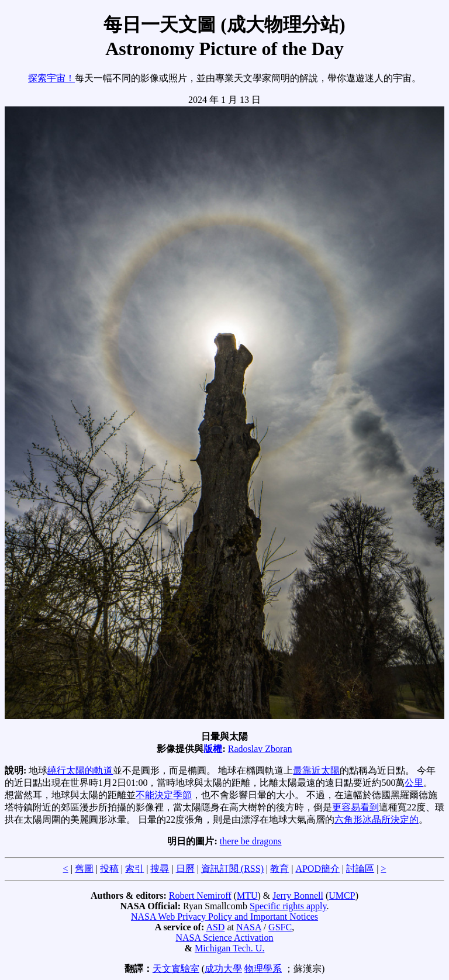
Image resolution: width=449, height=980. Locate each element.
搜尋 (160, 869)
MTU (247, 896)
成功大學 (223, 969)
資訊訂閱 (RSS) (232, 869)
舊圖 (84, 869)
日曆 (185, 869)
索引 (134, 869)
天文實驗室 (176, 969)
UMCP (342, 896)
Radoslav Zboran (260, 749)
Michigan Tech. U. (229, 948)
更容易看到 (355, 807)
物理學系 (263, 969)
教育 (279, 869)
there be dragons (251, 841)
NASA (249, 927)
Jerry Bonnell (298, 896)
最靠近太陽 (316, 770)
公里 (414, 783)
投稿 (109, 869)
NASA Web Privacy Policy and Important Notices (224, 917)
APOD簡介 (317, 869)
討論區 (360, 869)
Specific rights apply (288, 906)
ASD (215, 927)
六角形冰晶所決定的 (377, 819)
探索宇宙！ (51, 78)
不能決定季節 (164, 795)
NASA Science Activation (224, 938)
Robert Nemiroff (200, 896)
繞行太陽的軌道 (80, 770)
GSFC (280, 927)
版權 (213, 749)
